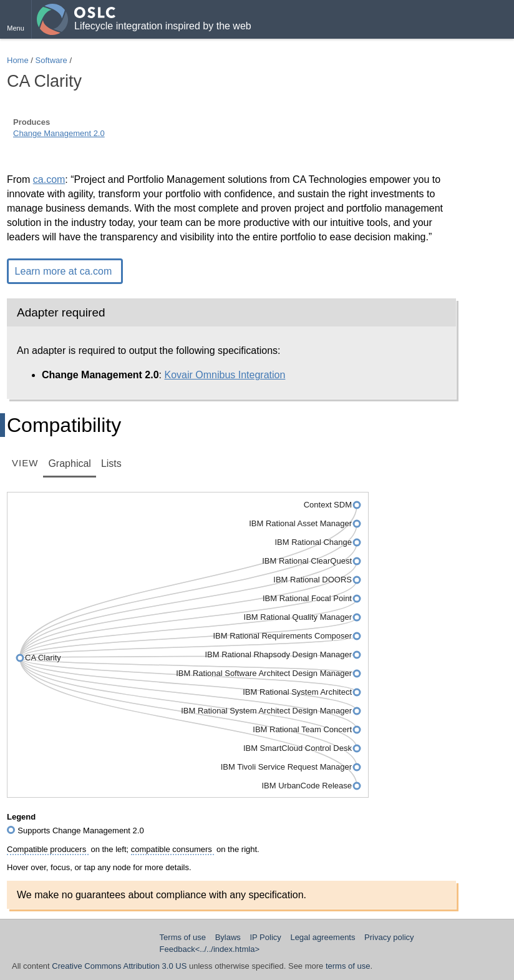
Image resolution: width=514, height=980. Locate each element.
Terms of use (183, 937)
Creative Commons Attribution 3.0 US (119, 966)
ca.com (49, 179)
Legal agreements (322, 937)
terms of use (348, 966)
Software (51, 60)
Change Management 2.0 (59, 133)
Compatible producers (48, 849)
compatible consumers (173, 849)
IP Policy (265, 937)
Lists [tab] (111, 463)
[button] (16, 19)
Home (18, 60)
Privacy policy (389, 937)
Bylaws (228, 937)
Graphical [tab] (69, 463)
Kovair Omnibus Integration (225, 375)
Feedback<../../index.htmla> (210, 949)
